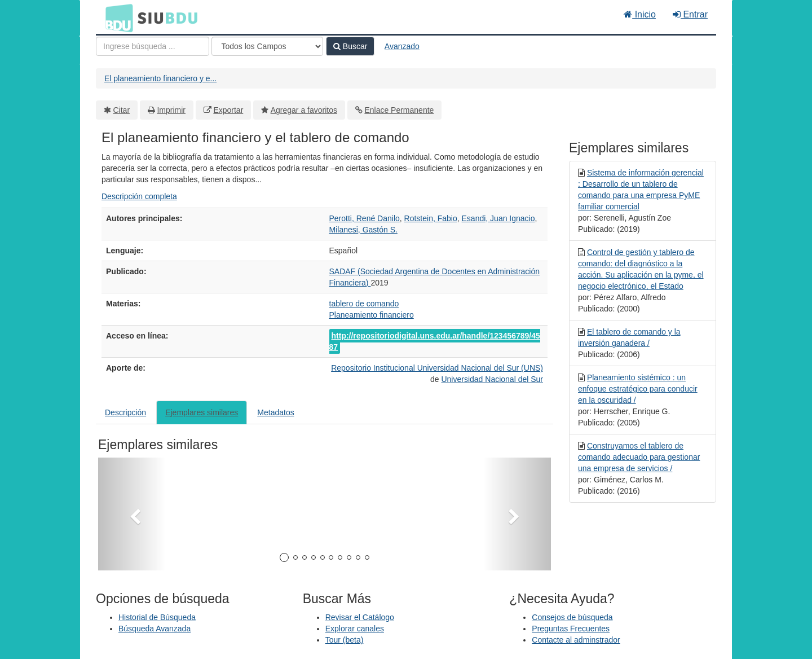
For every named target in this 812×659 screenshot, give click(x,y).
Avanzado (402, 46)
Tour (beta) (345, 640)
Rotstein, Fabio (431, 218)
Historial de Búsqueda (157, 617)
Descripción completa (139, 196)
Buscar (350, 46)
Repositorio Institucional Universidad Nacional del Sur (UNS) (437, 368)
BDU (116, 17)
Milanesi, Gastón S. (363, 230)
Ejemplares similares (202, 412)
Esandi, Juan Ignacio (498, 218)
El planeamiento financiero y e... (160, 78)
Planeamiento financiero (372, 315)
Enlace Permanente (399, 110)
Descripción (125, 412)
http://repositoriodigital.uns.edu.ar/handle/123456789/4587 (435, 341)
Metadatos (275, 412)
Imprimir (171, 110)
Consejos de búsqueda (572, 617)
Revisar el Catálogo (360, 617)
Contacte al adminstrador (576, 640)
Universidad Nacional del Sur (492, 379)
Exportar (228, 110)
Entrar (690, 14)
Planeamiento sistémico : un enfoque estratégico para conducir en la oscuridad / (638, 389)
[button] (132, 514)
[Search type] (267, 46)
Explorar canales (355, 629)
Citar (122, 110)
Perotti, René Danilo (365, 218)
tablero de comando (364, 304)
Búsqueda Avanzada (155, 629)
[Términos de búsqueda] (153, 46)
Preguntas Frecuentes (571, 629)
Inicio (640, 14)
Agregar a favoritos (304, 110)
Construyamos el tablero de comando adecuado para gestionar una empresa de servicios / (639, 457)
